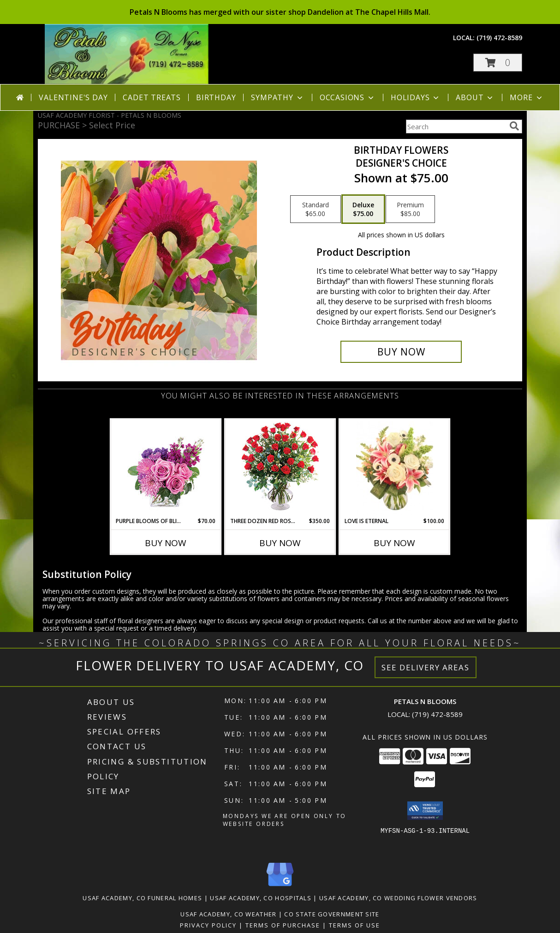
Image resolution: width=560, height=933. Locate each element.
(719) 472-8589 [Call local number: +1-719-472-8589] (499, 38)
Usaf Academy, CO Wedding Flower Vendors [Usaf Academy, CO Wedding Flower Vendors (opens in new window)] (398, 898)
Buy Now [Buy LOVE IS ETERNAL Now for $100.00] (394, 543)
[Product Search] (456, 126)
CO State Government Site (332, 914)
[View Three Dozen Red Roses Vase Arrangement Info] (280, 468)
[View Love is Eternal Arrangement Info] (395, 468)
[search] (514, 126)
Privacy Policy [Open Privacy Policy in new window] (208, 925)
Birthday (216, 97)
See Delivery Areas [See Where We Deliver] (426, 667)
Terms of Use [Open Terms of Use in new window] (354, 925)
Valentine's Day (73, 97)
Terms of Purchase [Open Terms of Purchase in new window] (283, 925)
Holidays (416, 97)
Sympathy (277, 97)
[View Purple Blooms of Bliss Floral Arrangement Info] (166, 468)
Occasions (348, 97)
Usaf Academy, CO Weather (228, 914)
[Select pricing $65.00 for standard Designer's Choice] (316, 209)
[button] (498, 63)
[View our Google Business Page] (280, 887)
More (527, 97)
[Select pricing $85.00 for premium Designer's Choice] (410, 209)
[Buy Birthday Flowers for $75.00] (401, 352)
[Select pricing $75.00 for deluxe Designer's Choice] (363, 209)
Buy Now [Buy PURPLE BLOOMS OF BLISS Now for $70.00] (166, 543)
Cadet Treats (152, 97)
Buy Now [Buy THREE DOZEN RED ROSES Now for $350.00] (280, 543)
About (475, 97)
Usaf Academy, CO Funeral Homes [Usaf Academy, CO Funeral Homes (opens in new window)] (142, 898)
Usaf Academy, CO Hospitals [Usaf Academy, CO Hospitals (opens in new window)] (261, 898)
